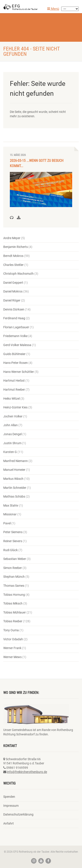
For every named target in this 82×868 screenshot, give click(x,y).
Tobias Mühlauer (15, 612)
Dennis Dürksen (14, 309)
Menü (53, 9)
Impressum (11, 806)
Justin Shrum (12, 443)
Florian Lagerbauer (16, 327)
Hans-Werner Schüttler (19, 372)
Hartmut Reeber (14, 390)
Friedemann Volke (15, 336)
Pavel (7, 523)
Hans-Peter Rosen (16, 363)
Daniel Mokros (13, 291)
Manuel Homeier (14, 470)
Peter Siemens (13, 532)
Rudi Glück (10, 550)
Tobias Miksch (13, 603)
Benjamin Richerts (16, 247)
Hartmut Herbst (14, 381)
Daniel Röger (12, 300)
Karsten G (10, 452)
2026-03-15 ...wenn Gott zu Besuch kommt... (37, 163)
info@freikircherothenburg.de (27, 772)
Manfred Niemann (16, 461)
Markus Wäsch (13, 479)
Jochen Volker (13, 416)
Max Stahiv (11, 505)
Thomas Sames (14, 586)
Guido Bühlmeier (14, 354)
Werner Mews (12, 657)
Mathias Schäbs (14, 496)
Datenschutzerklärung (18, 814)
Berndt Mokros (13, 256)
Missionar (10, 514)
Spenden (9, 797)
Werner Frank (12, 648)
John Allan (10, 425)
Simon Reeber (13, 568)
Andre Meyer (12, 238)
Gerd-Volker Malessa (17, 345)
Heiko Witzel (11, 399)
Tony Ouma (11, 630)
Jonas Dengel (12, 434)
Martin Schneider (15, 488)
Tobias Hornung (14, 595)
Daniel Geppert (13, 283)
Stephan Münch (14, 577)
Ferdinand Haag (14, 318)
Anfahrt (9, 823)
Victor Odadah (13, 639)
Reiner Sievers (13, 541)
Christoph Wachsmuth (18, 274)
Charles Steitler (13, 265)
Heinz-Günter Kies (15, 407)
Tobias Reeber (13, 621)
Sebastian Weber (15, 559)
